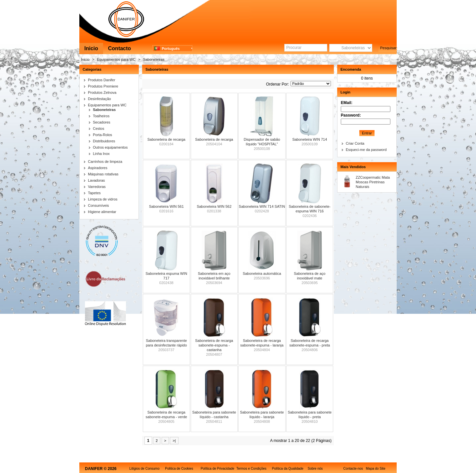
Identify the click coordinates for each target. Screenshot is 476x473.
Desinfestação (99, 99)
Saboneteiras (154, 59)
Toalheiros (101, 116)
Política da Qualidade (288, 469)
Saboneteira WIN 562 (214, 206)
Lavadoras (96, 180)
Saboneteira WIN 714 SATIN (262, 206)
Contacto (119, 48)
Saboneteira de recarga (166, 139)
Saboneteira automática (262, 273)
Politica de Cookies (179, 469)
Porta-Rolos (102, 135)
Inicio (91, 48)
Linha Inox (101, 154)
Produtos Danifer (102, 80)
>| (174, 441)
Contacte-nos (353, 469)
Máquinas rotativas (103, 174)
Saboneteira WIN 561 (166, 206)
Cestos (99, 128)
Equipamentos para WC (116, 59)
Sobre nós (315, 469)
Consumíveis (99, 205)
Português (167, 49)
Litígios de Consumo (144, 469)
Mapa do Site (376, 469)
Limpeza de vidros (103, 199)
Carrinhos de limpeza (105, 162)
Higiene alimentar (102, 212)
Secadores (102, 122)
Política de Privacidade (218, 469)
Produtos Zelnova (102, 92)
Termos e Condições (251, 469)
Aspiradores (98, 168)
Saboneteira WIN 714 (310, 139)
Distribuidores (104, 141)
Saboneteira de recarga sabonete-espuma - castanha (214, 345)
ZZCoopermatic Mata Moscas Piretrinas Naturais (373, 182)
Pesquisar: (388, 48)
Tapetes (94, 193)
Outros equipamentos (110, 147)
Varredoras (97, 187)
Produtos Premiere (103, 86)
